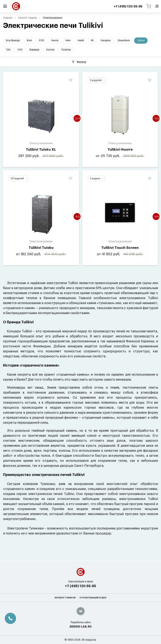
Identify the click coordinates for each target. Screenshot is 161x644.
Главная (8, 18)
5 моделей (97, 80)
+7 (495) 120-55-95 (80, 586)
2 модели (97, 178)
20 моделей (19, 178)
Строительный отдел (93, 598)
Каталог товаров (28, 18)
